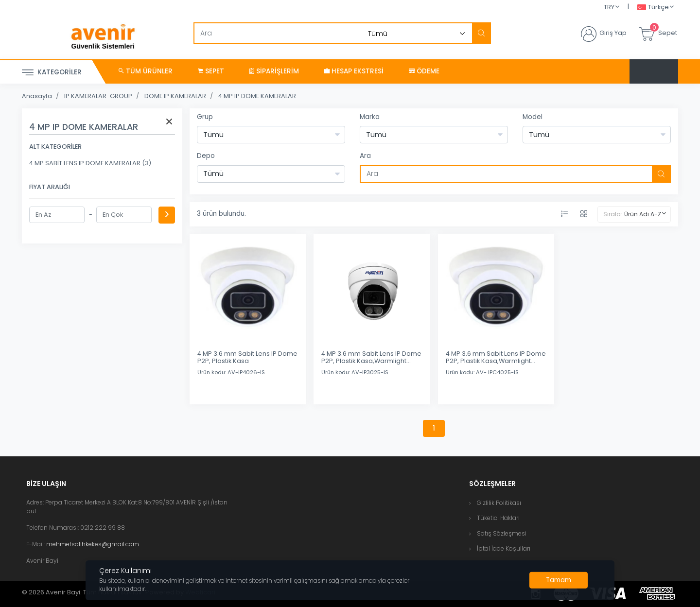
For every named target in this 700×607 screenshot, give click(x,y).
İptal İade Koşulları (504, 548)
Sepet (211, 71)
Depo (206, 156)
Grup (205, 117)
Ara (365, 156)
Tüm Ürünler (146, 71)
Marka (370, 117)
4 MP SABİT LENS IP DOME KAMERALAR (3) (90, 163)
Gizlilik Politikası (499, 503)
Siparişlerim (274, 71)
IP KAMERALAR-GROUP (98, 96)
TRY (609, 7)
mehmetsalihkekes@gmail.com (93, 544)
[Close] (559, 580)
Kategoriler (52, 73)
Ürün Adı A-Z (643, 214)
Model (533, 117)
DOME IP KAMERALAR (175, 96)
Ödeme (424, 71)
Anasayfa (37, 96)
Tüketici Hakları (498, 518)
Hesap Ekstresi (354, 71)
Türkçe (653, 8)
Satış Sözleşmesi (502, 533)
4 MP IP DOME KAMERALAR (257, 96)
